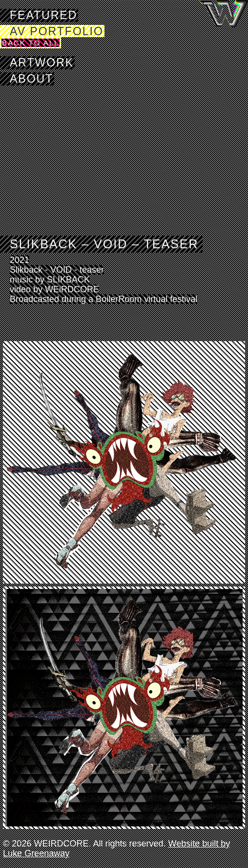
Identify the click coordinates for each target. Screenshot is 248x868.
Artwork (42, 63)
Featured (43, 15)
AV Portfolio (57, 31)
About (31, 79)
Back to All (31, 43)
